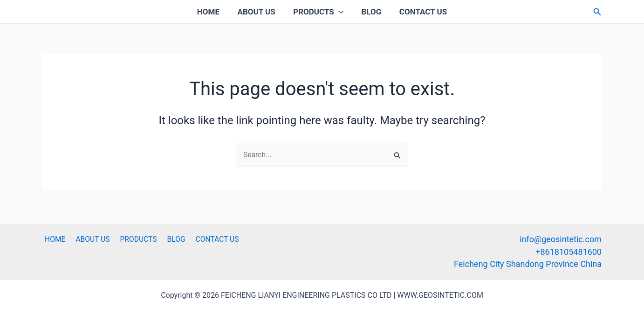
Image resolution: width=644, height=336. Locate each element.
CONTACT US (419, 12)
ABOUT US (258, 12)
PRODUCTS (318, 12)
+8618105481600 (569, 251)
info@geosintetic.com (561, 239)
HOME (212, 12)
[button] (597, 12)
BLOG (369, 12)
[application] (339, 12)
